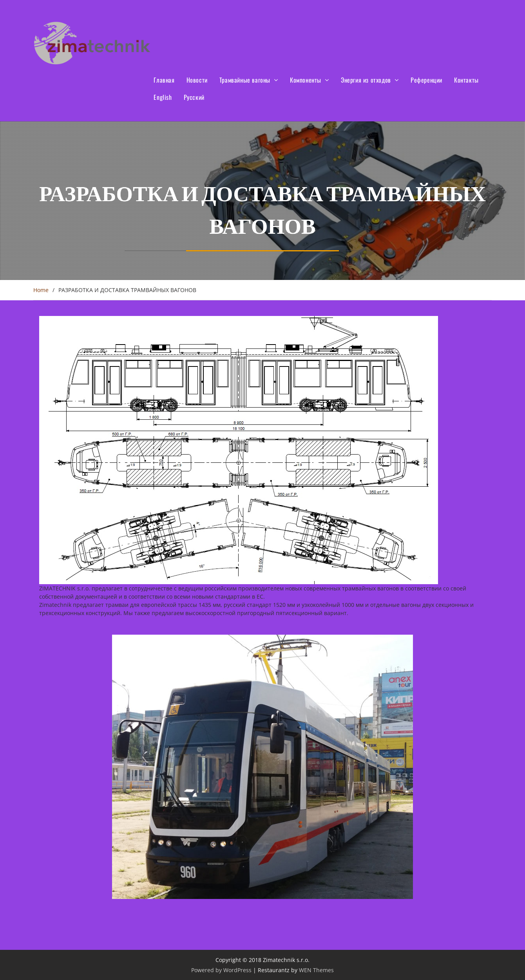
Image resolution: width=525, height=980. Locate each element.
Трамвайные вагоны (245, 80)
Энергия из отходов (366, 80)
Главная (164, 80)
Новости (197, 80)
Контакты (466, 80)
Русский (194, 97)
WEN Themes (316, 970)
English (163, 97)
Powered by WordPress (221, 970)
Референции (426, 80)
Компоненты (306, 80)
